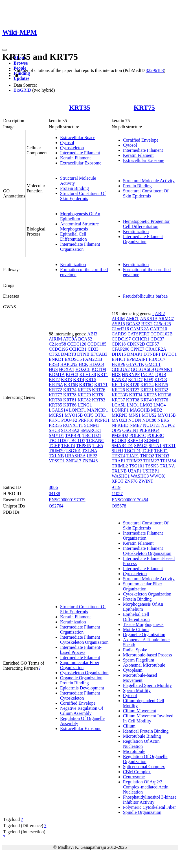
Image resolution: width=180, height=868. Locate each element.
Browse (21, 63)
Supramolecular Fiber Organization (80, 665)
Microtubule (134, 751)
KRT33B (120, 395)
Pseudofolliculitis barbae (145, 296)
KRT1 (103, 374)
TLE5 (97, 446)
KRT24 (147, 385)
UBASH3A (75, 456)
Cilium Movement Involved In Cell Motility (148, 718)
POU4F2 (69, 420)
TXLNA (90, 451)
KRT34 (136, 395)
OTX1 (100, 415)
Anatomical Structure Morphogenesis (79, 226)
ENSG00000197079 (67, 500)
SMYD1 (56, 435)
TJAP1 (133, 456)
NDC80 (149, 420)
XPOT (118, 481)
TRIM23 (134, 461)
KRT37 (118, 400)
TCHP (54, 446)
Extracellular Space (78, 138)
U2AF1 (135, 471)
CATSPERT (138, 334)
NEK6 (163, 420)
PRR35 (55, 425)
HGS (53, 369)
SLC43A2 (70, 430)
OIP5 (89, 415)
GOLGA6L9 (142, 369)
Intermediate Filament (80, 153)
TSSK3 (152, 466)
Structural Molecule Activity (149, 181)
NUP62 (168, 425)
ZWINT (146, 481)
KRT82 (84, 400)
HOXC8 (83, 369)
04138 (54, 494)
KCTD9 (99, 369)
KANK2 (119, 380)
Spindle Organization (142, 812)
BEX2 (147, 324)
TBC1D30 (58, 440)
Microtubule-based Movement (140, 678)
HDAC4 (97, 364)
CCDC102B (161, 334)
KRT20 (133, 385)
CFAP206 (121, 349)
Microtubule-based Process (148, 655)
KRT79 (84, 395)
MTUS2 (149, 415)
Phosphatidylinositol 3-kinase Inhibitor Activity (150, 800)
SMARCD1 (122, 446)
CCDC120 (77, 344)
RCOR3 (119, 440)
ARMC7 (166, 319)
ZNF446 (90, 461)
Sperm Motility (137, 690)
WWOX (157, 476)
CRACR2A (156, 349)
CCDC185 (97, 344)
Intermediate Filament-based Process (81, 650)
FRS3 (54, 364)
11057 (117, 494)
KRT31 (147, 390)
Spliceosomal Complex (144, 767)
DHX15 (119, 354)
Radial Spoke (135, 650)
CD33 (93, 349)
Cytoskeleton (72, 148)
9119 (116, 487)
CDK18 (119, 344)
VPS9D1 (57, 461)
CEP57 (152, 344)
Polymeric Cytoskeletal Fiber (150, 807)
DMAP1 (135, 354)
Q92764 (56, 506)
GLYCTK (135, 364)
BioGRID (22, 90)
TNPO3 (162, 456)
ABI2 (160, 314)
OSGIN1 (130, 430)
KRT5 (91, 380)
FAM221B (93, 359)
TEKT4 (68, 446)
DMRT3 (68, 354)
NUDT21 (152, 425)
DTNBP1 (152, 354)
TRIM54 (168, 461)
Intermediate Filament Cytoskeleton (80, 696)
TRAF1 (119, 461)
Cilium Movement (140, 711)
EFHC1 (119, 359)
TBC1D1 (132, 451)
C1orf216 (120, 329)
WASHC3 (140, 476)
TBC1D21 (92, 435)
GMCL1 (153, 364)
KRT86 (70, 405)
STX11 (169, 446)
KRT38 (133, 400)
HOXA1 (67, 369)
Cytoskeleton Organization (84, 673)
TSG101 (73, 451)
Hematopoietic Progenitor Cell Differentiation (146, 224)
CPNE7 (138, 349)
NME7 (136, 425)
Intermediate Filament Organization (80, 247)
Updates (21, 78)
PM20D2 (120, 435)
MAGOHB (140, 410)
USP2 (92, 456)
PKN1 (54, 420)
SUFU (118, 451)
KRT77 (55, 395)
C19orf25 (162, 324)
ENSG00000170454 (130, 500)
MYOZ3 (119, 420)
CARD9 (119, 334)
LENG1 (85, 405)
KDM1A (57, 374)
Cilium (129, 726)
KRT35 (80, 107)
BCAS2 (85, 339)
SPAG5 (141, 446)
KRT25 (162, 385)
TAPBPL (73, 435)
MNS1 (135, 415)
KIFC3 (72, 374)
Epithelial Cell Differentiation (73, 237)
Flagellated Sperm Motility (147, 685)
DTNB (83, 354)
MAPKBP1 (98, 410)
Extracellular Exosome (81, 163)
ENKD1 (56, 359)
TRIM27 (151, 461)
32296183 (155, 70)
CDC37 (158, 339)
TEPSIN (84, 446)
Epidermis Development (82, 688)
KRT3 (66, 380)
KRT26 (118, 390)
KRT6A (56, 385)
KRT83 (99, 400)
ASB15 (118, 324)
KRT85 (55, 405)
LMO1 (133, 405)
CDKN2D (136, 344)
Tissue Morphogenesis (143, 624)
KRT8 (97, 395)
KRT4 (79, 380)
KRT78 (70, 395)
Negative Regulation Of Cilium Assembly (82, 711)
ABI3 (92, 334)
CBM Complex (137, 772)
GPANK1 (164, 369)
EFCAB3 (99, 354)
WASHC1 (121, 476)
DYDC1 (169, 354)
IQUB (161, 374)
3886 (53, 487)
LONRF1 (77, 410)
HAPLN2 (69, 364)
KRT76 (99, 390)
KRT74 (70, 390)
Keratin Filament (75, 158)
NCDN (135, 420)
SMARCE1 (91, 430)
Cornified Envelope (141, 140)
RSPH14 (135, 440)
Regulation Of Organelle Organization (145, 759)
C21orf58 (57, 344)
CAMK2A (140, 329)
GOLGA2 (121, 369)
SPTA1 (155, 446)
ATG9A (70, 339)
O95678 (119, 506)
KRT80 (55, 400)
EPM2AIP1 (137, 359)
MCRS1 (56, 415)
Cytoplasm (133, 670)
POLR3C (156, 435)
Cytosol (67, 143)
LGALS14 (58, 410)
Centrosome (134, 777)
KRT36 (165, 395)
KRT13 (118, 385)
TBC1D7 (77, 440)
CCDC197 (121, 339)
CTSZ (54, 354)
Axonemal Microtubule (144, 665)
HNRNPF (131, 374)
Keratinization (136, 231)
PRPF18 (86, 420)
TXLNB (56, 456)
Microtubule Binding (142, 736)
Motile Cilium (136, 629)
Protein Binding (74, 188)
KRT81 (70, 400)
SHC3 (54, 430)
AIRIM (55, 339)
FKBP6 (118, 364)
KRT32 (162, 390)
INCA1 (147, 374)
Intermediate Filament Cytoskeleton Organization (84, 640)
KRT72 (55, 390)
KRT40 (147, 400)
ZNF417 (74, 461)
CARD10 (159, 329)
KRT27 (133, 390)
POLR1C (138, 435)
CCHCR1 (78, 349)
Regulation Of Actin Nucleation (141, 744)
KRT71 (101, 385)
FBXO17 (157, 359)
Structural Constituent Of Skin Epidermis (83, 196)
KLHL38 (88, 374)
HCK (84, 364)
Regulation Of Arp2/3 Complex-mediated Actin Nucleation (146, 787)
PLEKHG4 (149, 430)
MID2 (156, 410)
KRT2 (54, 380)
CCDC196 (58, 349)
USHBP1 (151, 471)
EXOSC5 (73, 359)
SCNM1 (92, 425)
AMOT (132, 319)
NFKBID (120, 425)
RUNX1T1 (73, 425)
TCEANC (95, 440)
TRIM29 (57, 451)
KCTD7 (135, 380)
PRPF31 (102, 420)
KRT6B (71, 385)
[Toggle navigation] (5, 50)
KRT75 (144, 107)
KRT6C (86, 385)
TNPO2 (147, 456)
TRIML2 (120, 466)
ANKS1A (149, 319)
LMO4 (160, 405)
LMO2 (146, 405)
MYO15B (74, 415)
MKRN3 (120, 415)
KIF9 (148, 380)
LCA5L (119, 405)
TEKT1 (161, 451)
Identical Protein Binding (146, 731)
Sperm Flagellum (139, 660)
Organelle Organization (81, 678)
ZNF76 (131, 481)
